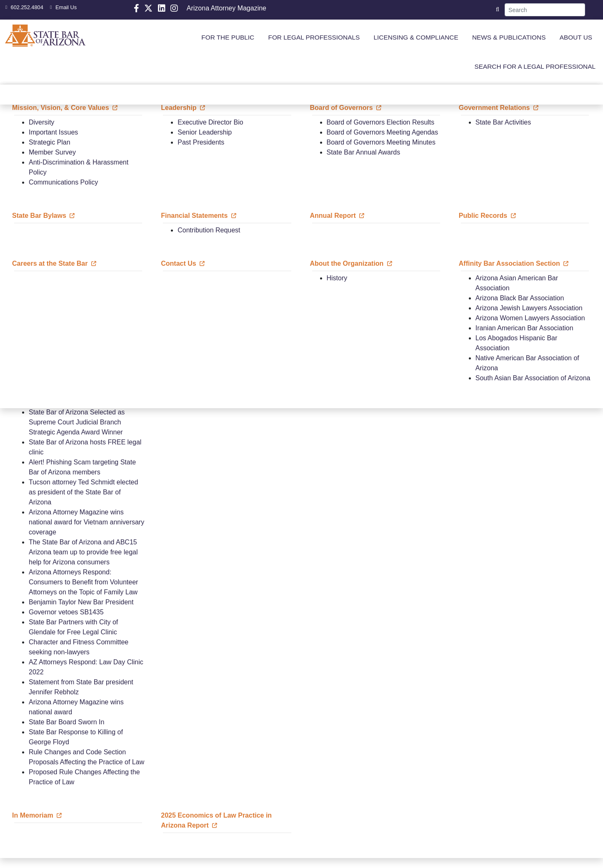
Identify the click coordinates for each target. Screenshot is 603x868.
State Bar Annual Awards (364, 152)
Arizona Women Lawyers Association (530, 318)
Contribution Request (209, 230)
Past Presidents (201, 142)
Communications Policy (63, 182)
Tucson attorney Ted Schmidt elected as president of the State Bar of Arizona (83, 492)
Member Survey (52, 152)
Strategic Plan (50, 142)
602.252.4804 (23, 7)
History (337, 278)
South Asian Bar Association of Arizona (533, 378)
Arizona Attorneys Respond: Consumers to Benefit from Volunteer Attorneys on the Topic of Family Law (83, 582)
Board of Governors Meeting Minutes (381, 142)
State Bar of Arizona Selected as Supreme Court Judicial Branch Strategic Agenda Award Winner (77, 422)
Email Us (62, 7)
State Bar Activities (503, 122)
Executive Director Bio (210, 122)
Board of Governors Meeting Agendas (383, 132)
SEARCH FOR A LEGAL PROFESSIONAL (535, 66)
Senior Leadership (205, 132)
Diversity (41, 122)
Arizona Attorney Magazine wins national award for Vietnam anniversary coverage (86, 522)
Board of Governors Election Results (381, 122)
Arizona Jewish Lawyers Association (529, 308)
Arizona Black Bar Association (520, 298)
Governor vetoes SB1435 (66, 612)
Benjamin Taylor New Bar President (81, 602)
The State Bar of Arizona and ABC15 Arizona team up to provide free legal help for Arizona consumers (83, 552)
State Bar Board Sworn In (66, 722)
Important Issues (53, 132)
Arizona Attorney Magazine (226, 8)
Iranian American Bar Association (524, 328)
